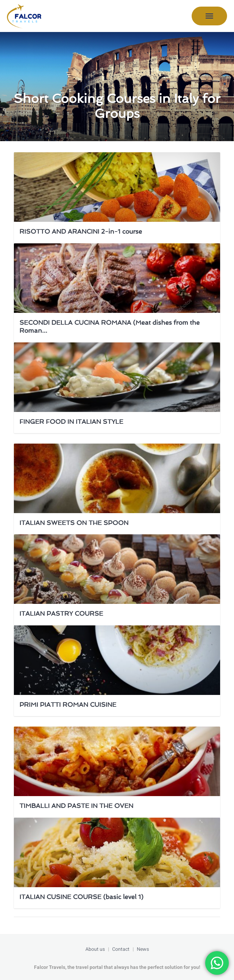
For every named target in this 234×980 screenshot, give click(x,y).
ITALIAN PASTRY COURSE (61, 613)
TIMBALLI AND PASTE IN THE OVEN (76, 806)
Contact (121, 949)
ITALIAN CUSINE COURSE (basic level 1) (81, 897)
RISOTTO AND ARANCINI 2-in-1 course (81, 231)
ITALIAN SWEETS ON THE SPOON (74, 523)
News (143, 949)
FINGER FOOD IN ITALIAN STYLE (71, 422)
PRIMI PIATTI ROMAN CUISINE (68, 704)
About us (95, 949)
